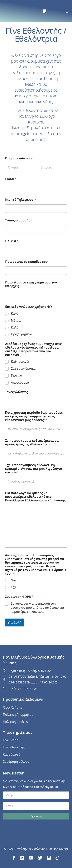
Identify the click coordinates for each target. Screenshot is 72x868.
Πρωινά (17, 376)
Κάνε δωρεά (12, 754)
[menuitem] (45, 11)
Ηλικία (12, 241)
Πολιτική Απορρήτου (18, 715)
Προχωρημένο (22, 334)
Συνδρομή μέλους (16, 762)
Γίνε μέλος (10, 740)
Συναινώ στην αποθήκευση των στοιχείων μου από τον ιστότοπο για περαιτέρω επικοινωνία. (37, 608)
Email (11, 179)
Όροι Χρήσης (12, 707)
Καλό (15, 327)
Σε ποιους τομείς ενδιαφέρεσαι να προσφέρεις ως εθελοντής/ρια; (32, 443)
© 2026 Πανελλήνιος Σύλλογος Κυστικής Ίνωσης (36, 849)
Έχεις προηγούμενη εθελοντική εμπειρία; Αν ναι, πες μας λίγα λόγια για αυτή (34, 469)
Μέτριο (16, 320)
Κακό (15, 314)
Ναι (13, 580)
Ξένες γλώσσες (16, 392)
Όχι (13, 587)
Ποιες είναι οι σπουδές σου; (27, 262)
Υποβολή (15, 622)
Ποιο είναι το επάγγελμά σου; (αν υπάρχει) (31, 284)
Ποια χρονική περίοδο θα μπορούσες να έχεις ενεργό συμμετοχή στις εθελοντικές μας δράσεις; (34, 416)
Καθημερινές (20, 362)
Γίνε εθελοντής (14, 747)
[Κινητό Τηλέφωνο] (36, 209)
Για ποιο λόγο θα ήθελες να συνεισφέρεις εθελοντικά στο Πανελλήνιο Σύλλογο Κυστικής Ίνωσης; (36, 497)
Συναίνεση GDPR (19, 597)
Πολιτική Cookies (15, 722)
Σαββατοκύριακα (23, 369)
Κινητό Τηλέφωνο (21, 200)
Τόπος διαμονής (19, 220)
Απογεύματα (20, 383)
